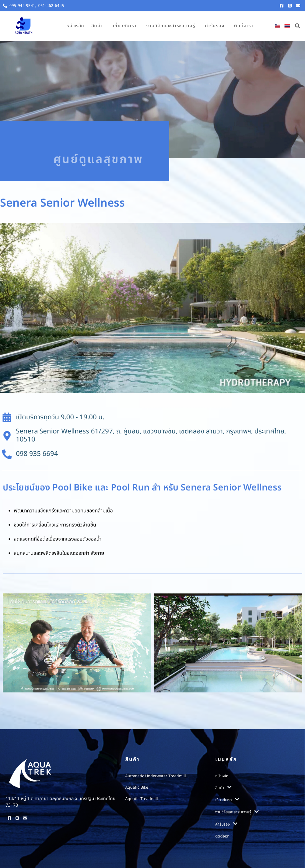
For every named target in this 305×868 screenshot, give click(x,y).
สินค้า (97, 26)
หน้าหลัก (75, 26)
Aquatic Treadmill (142, 799)
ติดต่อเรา (244, 26)
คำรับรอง (215, 26)
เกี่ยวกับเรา (125, 26)
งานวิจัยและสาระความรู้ (171, 26)
